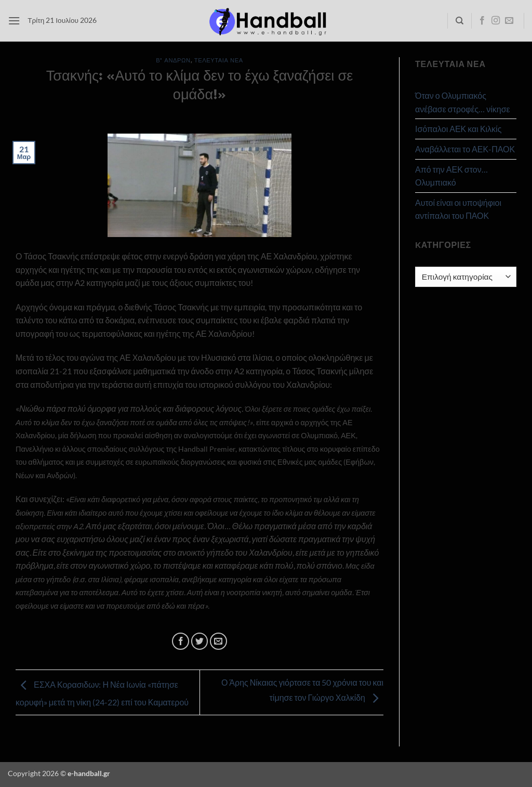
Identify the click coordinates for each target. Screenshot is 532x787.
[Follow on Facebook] (482, 21)
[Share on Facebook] (181, 641)
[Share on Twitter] (200, 641)
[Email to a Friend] (218, 641)
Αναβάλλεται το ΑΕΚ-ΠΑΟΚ (465, 149)
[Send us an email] (509, 21)
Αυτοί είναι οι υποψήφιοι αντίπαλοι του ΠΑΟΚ (458, 209)
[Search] (460, 21)
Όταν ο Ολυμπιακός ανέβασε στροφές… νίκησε (463, 102)
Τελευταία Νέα (219, 60)
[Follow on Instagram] (496, 21)
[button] (14, 21)
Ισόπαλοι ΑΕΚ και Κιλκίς (458, 129)
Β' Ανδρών (173, 60)
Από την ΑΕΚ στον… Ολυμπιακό (451, 176)
